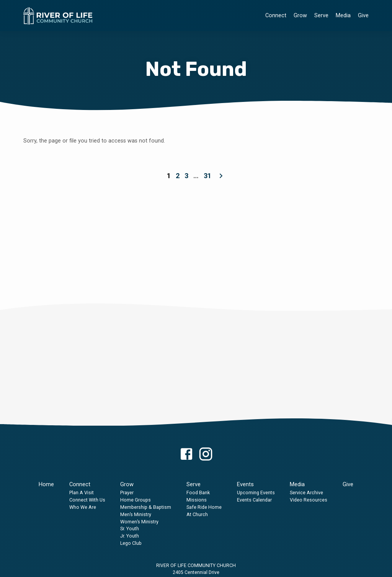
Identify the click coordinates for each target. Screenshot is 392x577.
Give (363, 16)
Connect (276, 16)
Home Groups (136, 500)
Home (46, 484)
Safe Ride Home (204, 507)
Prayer (127, 493)
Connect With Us (87, 500)
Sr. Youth (130, 529)
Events (245, 484)
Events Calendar (254, 500)
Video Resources (309, 500)
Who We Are (83, 507)
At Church (197, 514)
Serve (321, 16)
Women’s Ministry (139, 522)
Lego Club (131, 543)
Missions (197, 500)
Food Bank (198, 493)
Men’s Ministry (136, 514)
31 (207, 176)
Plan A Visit (82, 493)
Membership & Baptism (146, 507)
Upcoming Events (256, 493)
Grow (300, 16)
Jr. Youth (130, 536)
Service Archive (306, 493)
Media (343, 16)
